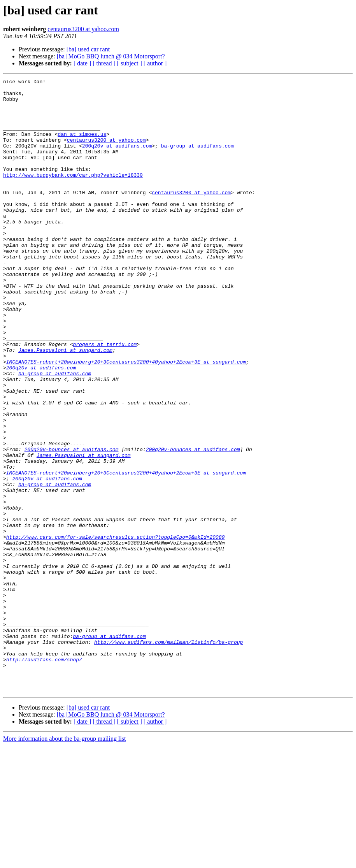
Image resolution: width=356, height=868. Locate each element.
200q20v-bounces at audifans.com (72, 524)
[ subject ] (130, 63)
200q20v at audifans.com (117, 160)
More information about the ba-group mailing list (65, 861)
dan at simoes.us (82, 146)
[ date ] (82, 63)
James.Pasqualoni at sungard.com (65, 405)
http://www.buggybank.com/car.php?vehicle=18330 (73, 195)
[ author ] (155, 63)
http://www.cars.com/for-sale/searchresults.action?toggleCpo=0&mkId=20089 (116, 629)
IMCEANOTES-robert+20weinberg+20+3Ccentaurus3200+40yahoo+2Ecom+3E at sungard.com (126, 419)
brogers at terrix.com (105, 398)
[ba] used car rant (88, 49)
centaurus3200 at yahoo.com (83, 29)
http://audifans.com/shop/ (44, 776)
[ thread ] (104, 63)
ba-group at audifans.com (197, 160)
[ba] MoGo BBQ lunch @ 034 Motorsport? (111, 56)
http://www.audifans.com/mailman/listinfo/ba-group (168, 755)
